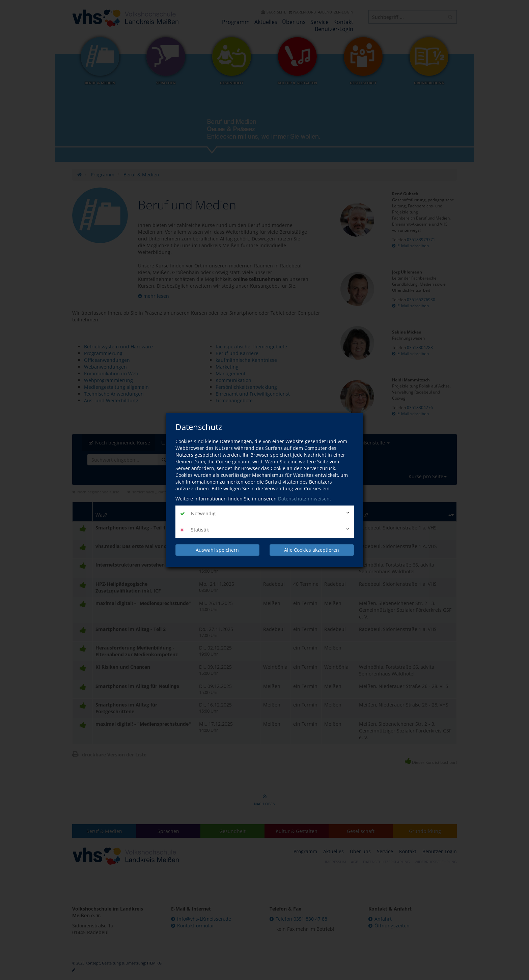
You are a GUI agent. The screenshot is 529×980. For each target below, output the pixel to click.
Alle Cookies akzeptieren (312, 550)
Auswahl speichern (217, 550)
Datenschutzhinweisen (304, 499)
